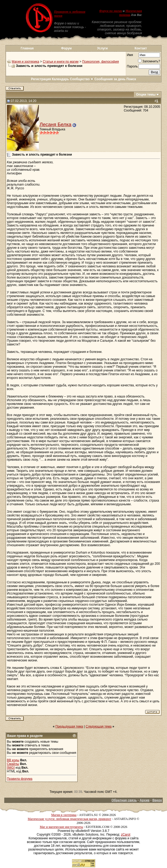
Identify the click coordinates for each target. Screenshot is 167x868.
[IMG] (11, 768)
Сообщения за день (110, 79)
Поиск (131, 79)
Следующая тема (99, 726)
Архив (145, 800)
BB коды (13, 760)
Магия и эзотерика (25, 62)
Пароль (132, 66)
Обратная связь (124, 800)
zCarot (126, 835)
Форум (66, 48)
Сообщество (82, 79)
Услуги (102, 48)
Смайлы (13, 764)
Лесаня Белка (56, 124)
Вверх (157, 800)
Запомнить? (149, 61)
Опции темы (146, 95)
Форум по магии (111, 11)
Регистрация (41, 79)
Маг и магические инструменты (61, 827)
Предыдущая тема (69, 726)
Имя (130, 55)
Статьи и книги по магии (61, 62)
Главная (27, 48)
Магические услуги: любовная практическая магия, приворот (69, 819)
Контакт (141, 48)
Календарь (60, 79)
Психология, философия (101, 62)
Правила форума (20, 779)
